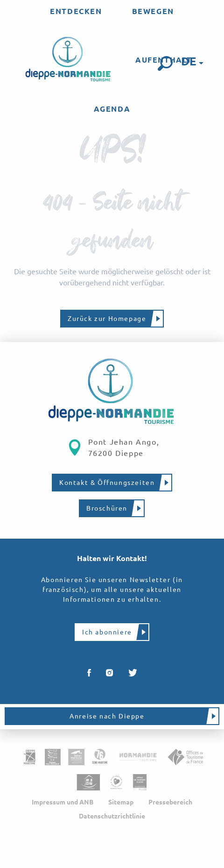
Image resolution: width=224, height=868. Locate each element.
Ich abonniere (107, 632)
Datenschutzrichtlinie (112, 816)
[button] (165, 64)
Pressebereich (170, 802)
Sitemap (121, 802)
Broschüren (107, 508)
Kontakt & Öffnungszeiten (107, 483)
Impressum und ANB (63, 802)
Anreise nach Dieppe (107, 716)
